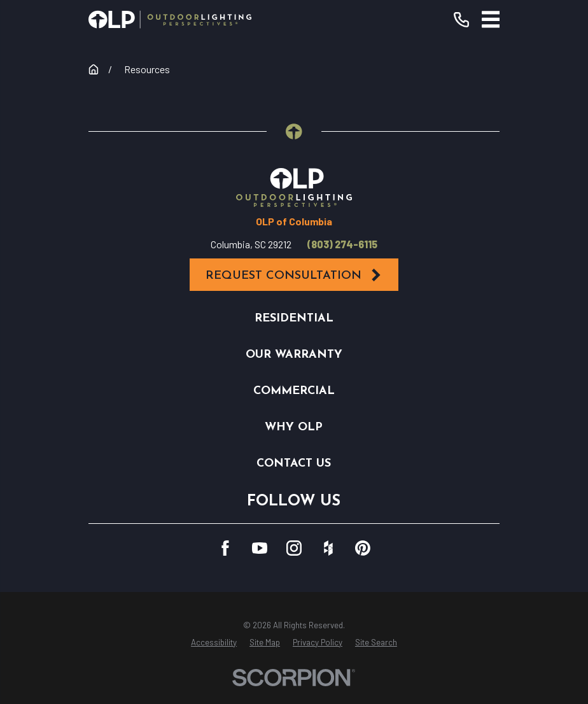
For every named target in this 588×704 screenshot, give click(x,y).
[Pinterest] (363, 548)
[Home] (170, 19)
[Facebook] (225, 548)
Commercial (294, 391)
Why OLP (294, 427)
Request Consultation (294, 275)
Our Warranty (294, 355)
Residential (294, 319)
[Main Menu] (491, 19)
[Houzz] (328, 548)
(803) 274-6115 (342, 244)
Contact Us (294, 464)
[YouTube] (260, 548)
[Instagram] (294, 548)
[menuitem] (214, 643)
